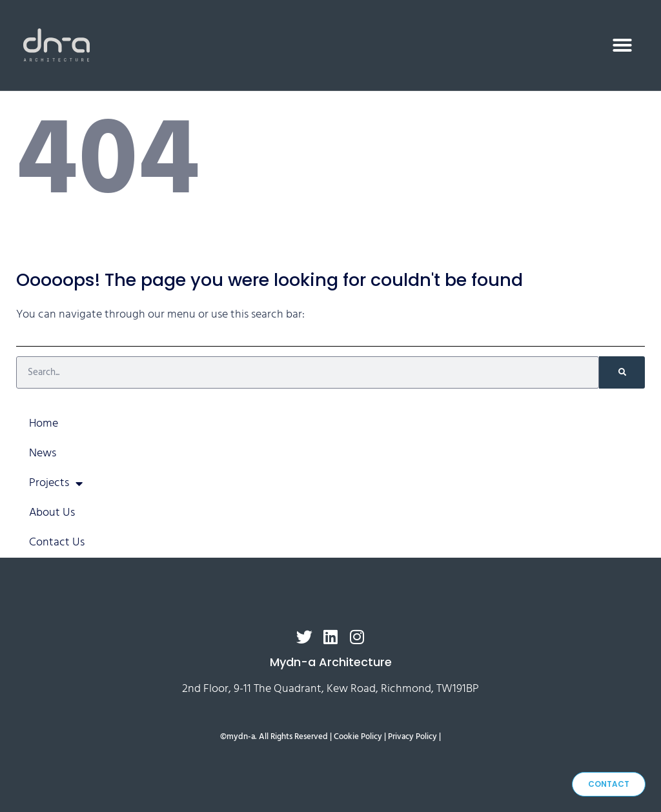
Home (44, 424)
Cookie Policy (358, 737)
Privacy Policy (412, 737)
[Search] (622, 372)
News (43, 453)
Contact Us (57, 543)
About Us (52, 513)
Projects (56, 483)
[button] (622, 45)
